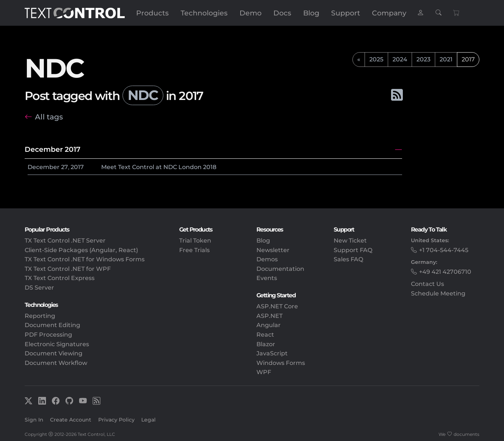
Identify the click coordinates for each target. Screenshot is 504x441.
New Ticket (350, 241)
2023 (423, 59)
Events (267, 278)
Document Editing (52, 325)
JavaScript (272, 353)
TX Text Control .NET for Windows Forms (85, 259)
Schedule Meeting (438, 293)
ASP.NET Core (277, 306)
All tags (49, 117)
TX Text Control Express (60, 278)
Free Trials (194, 250)
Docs (282, 13)
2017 (77, 167)
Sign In (34, 420)
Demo (251, 13)
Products (152, 13)
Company (389, 13)
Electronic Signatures (57, 344)
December (44, 167)
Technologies (204, 13)
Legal (148, 420)
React (265, 335)
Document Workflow (56, 363)
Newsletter (273, 250)
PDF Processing (48, 335)
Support (346, 13)
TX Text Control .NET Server (65, 241)
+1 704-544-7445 (444, 250)
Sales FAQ (348, 259)
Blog (311, 13)
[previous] (359, 60)
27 (65, 167)
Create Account (71, 420)
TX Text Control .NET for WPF (68, 269)
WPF (264, 372)
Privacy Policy (116, 420)
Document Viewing (54, 353)
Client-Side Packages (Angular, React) (81, 250)
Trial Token (195, 241)
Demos (267, 259)
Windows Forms (281, 363)
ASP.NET (269, 316)
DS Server (39, 288)
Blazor (266, 344)
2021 (446, 59)
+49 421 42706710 (445, 272)
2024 (400, 59)
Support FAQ (353, 250)
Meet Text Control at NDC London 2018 (159, 167)
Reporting (40, 316)
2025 (376, 59)
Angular (269, 325)
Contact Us (427, 284)
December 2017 (53, 149)
